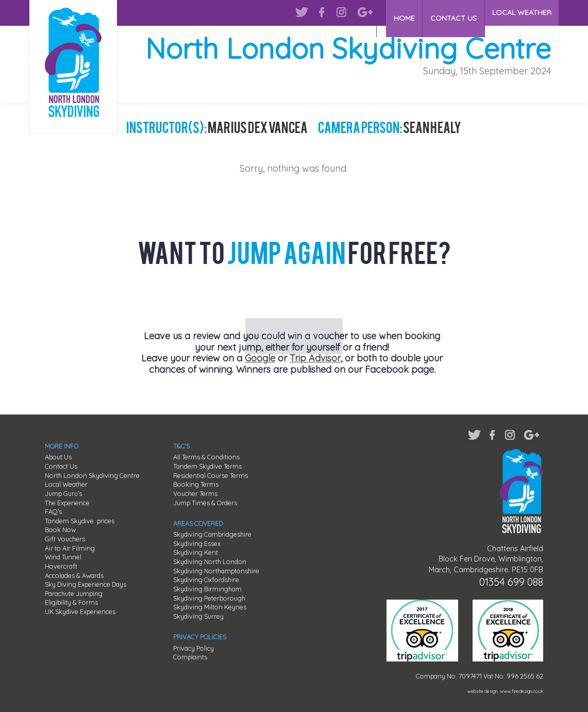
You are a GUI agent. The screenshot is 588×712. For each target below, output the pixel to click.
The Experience (67, 503)
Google (260, 358)
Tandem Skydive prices (80, 521)
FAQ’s (53, 511)
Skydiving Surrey (198, 616)
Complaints (190, 657)
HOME (405, 12)
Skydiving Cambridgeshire (212, 534)
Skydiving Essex (197, 543)
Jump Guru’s (63, 493)
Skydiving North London (210, 561)
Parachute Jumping (74, 593)
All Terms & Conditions (206, 457)
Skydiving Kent (196, 552)
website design (482, 691)
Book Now (60, 529)
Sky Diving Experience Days (86, 584)
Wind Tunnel (63, 557)
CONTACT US (454, 12)
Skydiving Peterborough (209, 598)
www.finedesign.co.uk (522, 691)
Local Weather (66, 484)
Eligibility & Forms (71, 602)
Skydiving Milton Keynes (210, 607)
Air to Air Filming (70, 548)
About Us (58, 457)
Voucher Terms (195, 493)
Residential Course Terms (211, 475)
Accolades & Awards (74, 575)
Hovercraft (61, 566)
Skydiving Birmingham (207, 589)
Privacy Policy (194, 648)
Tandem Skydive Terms (207, 466)
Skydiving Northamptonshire (216, 571)
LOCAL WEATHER (522, 12)
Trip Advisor (315, 358)
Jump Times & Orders (205, 503)
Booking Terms (196, 484)
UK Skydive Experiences (80, 611)
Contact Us (61, 466)
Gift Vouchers (65, 539)
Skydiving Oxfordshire (206, 579)
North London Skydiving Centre (92, 475)
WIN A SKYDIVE (294, 297)
